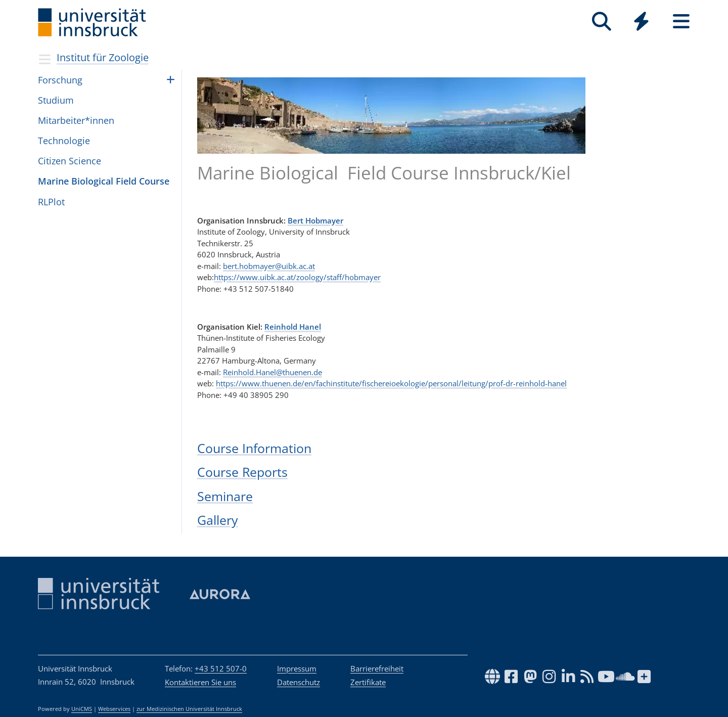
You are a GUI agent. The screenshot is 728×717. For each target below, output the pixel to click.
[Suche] (601, 21)
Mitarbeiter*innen (76, 120)
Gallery (218, 520)
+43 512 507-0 (221, 668)
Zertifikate (368, 682)
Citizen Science (70, 161)
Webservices (114, 709)
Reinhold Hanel (293, 327)
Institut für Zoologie (103, 57)
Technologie (64, 141)
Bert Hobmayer (315, 220)
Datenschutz (299, 682)
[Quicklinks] (641, 21)
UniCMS (82, 709)
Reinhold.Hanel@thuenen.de (272, 372)
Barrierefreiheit (377, 668)
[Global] (641, 23)
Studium (56, 100)
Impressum (297, 668)
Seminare (225, 496)
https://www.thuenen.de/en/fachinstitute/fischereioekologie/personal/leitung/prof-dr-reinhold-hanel (391, 383)
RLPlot (51, 202)
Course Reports (242, 472)
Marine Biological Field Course (104, 181)
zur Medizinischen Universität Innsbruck (189, 709)
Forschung (60, 80)
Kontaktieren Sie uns (200, 682)
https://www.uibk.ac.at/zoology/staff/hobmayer (297, 277)
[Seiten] (681, 21)
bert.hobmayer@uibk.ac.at (269, 266)
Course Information (254, 448)
